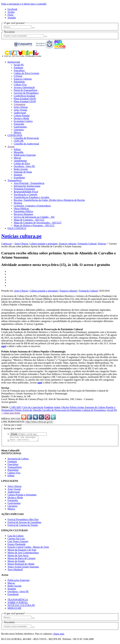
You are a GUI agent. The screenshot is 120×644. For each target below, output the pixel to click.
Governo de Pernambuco (26, 93)
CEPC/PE (19, 141)
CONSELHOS (15, 135)
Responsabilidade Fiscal (26, 192)
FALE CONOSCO (17, 228)
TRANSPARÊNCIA (18, 601)
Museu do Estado (16, 562)
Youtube (12, 18)
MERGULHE (14, 609)
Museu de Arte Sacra (18, 556)
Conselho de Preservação (26, 138)
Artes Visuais (20, 110)
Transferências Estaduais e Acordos (31, 197)
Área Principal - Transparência (29, 183)
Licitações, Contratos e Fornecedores (32, 206)
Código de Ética (22, 163)
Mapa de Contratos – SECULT (29, 220)
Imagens (18, 175)
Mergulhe (19, 152)
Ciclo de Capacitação (33, 407)
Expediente (19, 178)
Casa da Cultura (15, 537)
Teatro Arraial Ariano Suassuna (23, 568)
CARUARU (15, 407)
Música (17, 132)
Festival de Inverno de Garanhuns (24, 523)
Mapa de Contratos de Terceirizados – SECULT (38, 223)
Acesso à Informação (24, 87)
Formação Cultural (87, 244)
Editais (17, 149)
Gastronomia (20, 127)
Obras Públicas (21, 209)
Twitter (11, 12)
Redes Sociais (21, 169)
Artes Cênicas (21, 107)
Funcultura (19, 70)
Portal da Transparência (26, 90)
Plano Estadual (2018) (25, 99)
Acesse (11, 147)
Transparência (15, 180)
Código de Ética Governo (26, 73)
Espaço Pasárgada (16, 545)
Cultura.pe (6, 244)
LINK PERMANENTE (13, 422)
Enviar (14, 434)
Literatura (19, 130)
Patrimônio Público (23, 211)
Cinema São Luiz (16, 539)
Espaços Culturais (23, 79)
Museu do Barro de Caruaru (21, 559)
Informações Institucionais (27, 186)
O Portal (18, 76)
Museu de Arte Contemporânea (23, 554)
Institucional (14, 62)
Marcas (17, 158)
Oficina (65, 407)
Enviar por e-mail (13, 428)
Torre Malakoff (15, 570)
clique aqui (59, 635)
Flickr (10, 15)
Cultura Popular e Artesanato (22, 496)
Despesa (18, 203)
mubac (57, 407)
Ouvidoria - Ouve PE (24, 166)
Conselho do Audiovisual (26, 144)
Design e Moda (21, 118)
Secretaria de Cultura (18, 460)
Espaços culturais (68, 244)
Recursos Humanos (23, 214)
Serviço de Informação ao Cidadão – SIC (34, 217)
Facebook (12, 9)
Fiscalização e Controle (25, 194)
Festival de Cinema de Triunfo (23, 526)
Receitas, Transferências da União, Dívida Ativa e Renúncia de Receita (49, 200)
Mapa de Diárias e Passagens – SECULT (34, 225)
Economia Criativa (23, 121)
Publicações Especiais (25, 155)
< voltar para (11, 413)
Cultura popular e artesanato (44, 244)
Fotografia (19, 124)
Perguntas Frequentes (24, 189)
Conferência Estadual (24, 96)
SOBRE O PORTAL (18, 603)
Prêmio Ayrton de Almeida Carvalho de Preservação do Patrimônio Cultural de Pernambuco (60, 410)
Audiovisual (20, 113)
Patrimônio (19, 82)
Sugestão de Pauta (23, 172)
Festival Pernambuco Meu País (23, 520)
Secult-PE (19, 65)
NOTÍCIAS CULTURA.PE (21, 606)
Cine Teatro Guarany (18, 542)
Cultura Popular (22, 116)
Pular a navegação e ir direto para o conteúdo (24, 4)
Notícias (102, 244)
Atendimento (20, 161)
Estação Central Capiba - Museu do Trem (28, 548)
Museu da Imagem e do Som (22, 551)
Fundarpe (18, 68)
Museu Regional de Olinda (21, 565)
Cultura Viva (20, 84)
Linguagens (20, 104)
